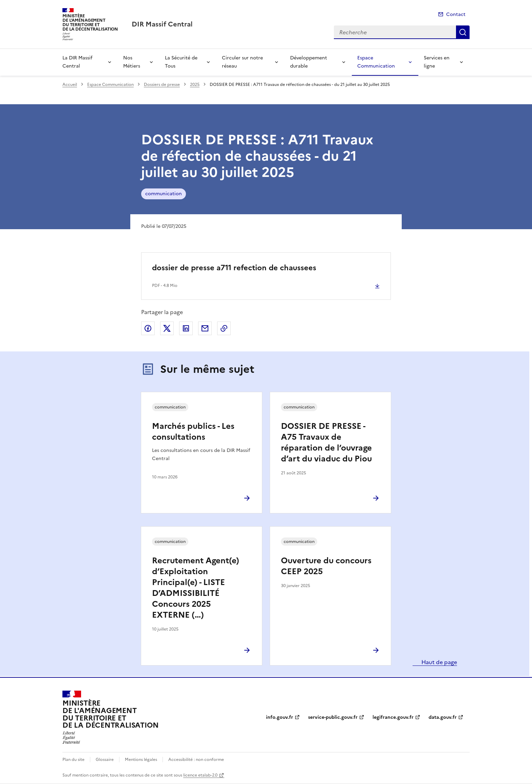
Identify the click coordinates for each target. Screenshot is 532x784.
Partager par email (205, 328)
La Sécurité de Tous (181, 62)
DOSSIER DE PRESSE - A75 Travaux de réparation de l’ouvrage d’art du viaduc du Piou (326, 442)
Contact (456, 14)
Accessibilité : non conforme (196, 760)
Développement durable (309, 62)
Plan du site (73, 760)
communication (164, 194)
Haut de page (439, 662)
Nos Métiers (132, 62)
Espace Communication (376, 62)
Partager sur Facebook (148, 328)
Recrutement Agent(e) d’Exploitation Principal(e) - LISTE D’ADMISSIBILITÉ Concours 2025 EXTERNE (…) (196, 588)
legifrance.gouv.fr (393, 717)
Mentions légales (141, 760)
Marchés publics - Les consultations (193, 432)
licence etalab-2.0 (200, 775)
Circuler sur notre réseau (242, 62)
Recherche (463, 32)
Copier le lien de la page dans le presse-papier (224, 328)
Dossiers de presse (162, 85)
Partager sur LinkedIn (186, 328)
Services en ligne (437, 62)
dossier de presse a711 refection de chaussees (234, 268)
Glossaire (105, 760)
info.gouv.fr (280, 717)
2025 (195, 85)
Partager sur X (167, 328)
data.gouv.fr (443, 717)
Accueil (70, 85)
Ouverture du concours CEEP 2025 (326, 566)
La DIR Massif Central (77, 62)
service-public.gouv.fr (333, 717)
